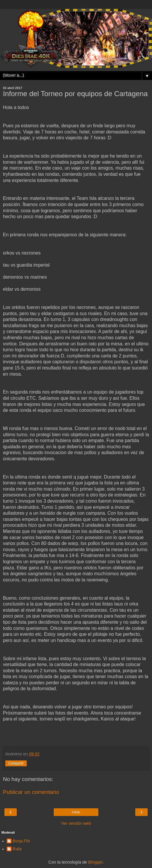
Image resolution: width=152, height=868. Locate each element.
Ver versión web (76, 823)
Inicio (76, 812)
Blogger (96, 862)
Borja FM (21, 841)
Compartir (16, 763)
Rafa (17, 849)
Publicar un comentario (31, 792)
